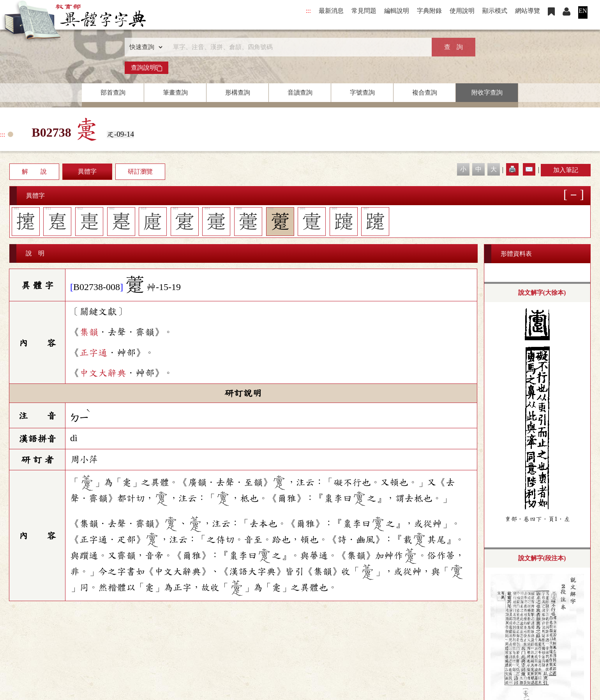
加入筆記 (566, 170)
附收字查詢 (487, 92)
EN (583, 11)
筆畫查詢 (175, 92)
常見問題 (364, 11)
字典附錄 (429, 11)
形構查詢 (238, 92)
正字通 (94, 353)
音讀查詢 (300, 92)
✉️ (529, 169)
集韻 (89, 332)
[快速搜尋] (297, 47)
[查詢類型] (144, 47)
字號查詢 (362, 92)
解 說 (34, 171)
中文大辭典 (103, 373)
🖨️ (512, 169)
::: (308, 11)
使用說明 (462, 11)
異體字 (87, 171)
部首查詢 (113, 92)
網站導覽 (528, 11)
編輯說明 (397, 11)
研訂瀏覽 (140, 171)
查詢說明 (146, 68)
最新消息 (331, 11)
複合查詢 (425, 92)
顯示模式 (495, 11)
